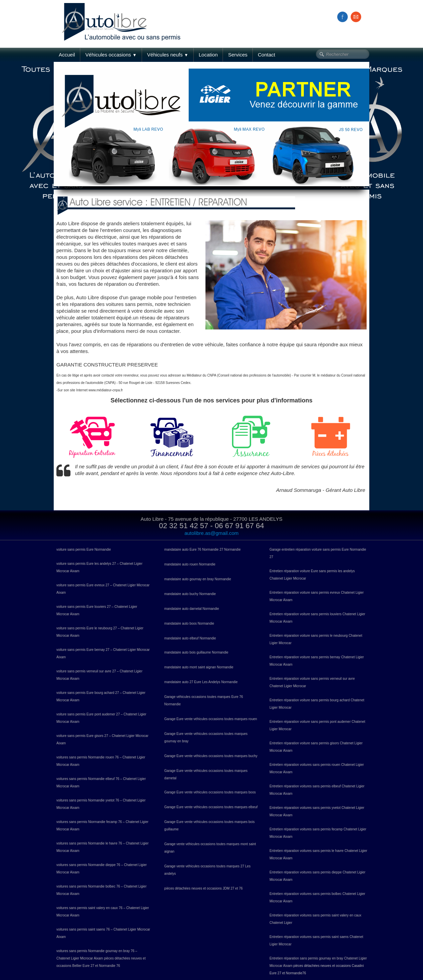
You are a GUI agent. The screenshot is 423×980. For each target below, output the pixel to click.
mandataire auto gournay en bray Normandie (198, 579)
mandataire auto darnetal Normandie (192, 609)
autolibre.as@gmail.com (211, 533)
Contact (267, 55)
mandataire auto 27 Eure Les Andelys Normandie (201, 682)
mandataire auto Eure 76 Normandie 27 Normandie (202, 550)
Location (208, 55)
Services (238, 55)
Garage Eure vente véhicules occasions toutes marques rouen (210, 719)
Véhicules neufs (168, 55)
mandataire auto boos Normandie (189, 623)
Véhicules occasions (111, 55)
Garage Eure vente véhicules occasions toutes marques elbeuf (211, 807)
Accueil (67, 55)
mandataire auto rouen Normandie (190, 564)
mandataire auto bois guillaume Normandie (196, 652)
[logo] (123, 14)
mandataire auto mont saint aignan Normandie (199, 667)
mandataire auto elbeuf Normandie (190, 638)
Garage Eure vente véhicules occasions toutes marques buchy (211, 756)
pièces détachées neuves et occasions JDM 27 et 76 (203, 888)
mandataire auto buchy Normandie (190, 594)
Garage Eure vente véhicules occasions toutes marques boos (210, 792)
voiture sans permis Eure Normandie (84, 550)
